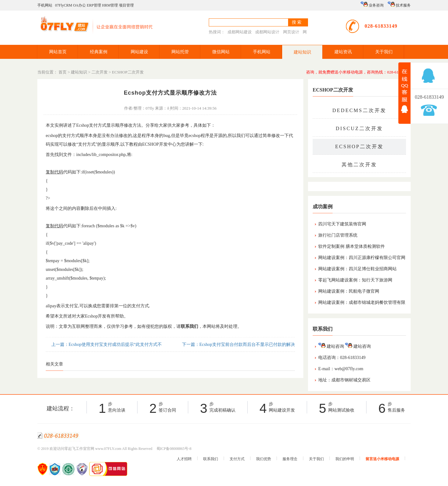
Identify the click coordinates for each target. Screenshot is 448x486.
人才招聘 (184, 459)
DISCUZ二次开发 (359, 128)
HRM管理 (110, 5)
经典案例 (99, 52)
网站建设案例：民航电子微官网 (349, 291)
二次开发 (100, 72)
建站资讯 (343, 52)
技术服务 (399, 5)
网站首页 (58, 52)
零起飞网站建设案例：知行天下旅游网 (355, 280)
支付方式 (237, 459)
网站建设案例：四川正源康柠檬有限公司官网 (362, 258)
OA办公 (79, 5)
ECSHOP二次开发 (128, 72)
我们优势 (264, 459)
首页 (63, 72)
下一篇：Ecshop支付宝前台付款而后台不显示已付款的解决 (238, 344)
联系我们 (211, 459)
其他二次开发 (359, 165)
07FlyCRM (64, 5)
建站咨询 (331, 346)
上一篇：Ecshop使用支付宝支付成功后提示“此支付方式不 (106, 344)
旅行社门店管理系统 (338, 235)
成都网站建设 (240, 32)
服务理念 (290, 459)
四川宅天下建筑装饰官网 (342, 224)
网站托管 (180, 52)
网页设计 (291, 32)
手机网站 (45, 5)
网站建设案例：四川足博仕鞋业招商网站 (357, 269)
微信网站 (221, 52)
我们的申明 (345, 459)
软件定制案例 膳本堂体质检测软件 (352, 246)
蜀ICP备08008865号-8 (174, 449)
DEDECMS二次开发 (359, 110)
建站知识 (302, 52)
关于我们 (384, 52)
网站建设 (139, 52)
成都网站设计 (267, 32)
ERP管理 (94, 5)
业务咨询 (372, 5)
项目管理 (126, 5)
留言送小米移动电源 (382, 459)
